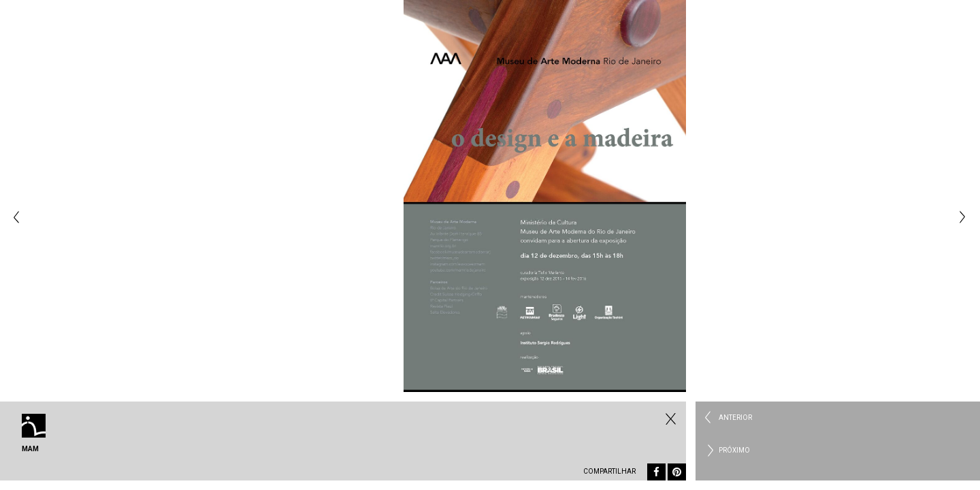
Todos (669, 419)
